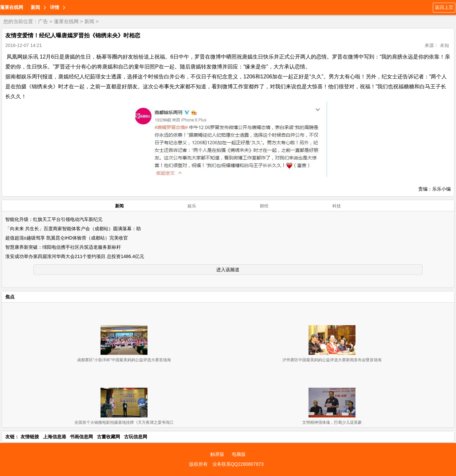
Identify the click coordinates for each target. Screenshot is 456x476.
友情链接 (30, 437)
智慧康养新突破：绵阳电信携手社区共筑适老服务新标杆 (63, 247)
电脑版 (239, 454)
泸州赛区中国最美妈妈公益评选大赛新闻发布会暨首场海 (332, 360)
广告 (43, 21)
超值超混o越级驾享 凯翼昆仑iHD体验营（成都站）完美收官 (67, 238)
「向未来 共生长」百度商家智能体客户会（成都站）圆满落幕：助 (73, 229)
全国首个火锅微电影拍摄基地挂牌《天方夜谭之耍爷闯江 (124, 422)
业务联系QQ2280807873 (238, 464)
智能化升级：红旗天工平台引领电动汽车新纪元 (54, 219)
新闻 (35, 7)
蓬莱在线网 (12, 7)
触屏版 (217, 454)
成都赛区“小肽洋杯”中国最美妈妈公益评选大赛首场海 (124, 360)
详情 (55, 7)
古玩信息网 (136, 437)
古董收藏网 (108, 437)
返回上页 (444, 7)
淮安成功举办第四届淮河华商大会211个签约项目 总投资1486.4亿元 (75, 256)
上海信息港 (55, 437)
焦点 (10, 297)
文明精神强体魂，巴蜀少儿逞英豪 (332, 422)
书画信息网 (81, 437)
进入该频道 (228, 270)
